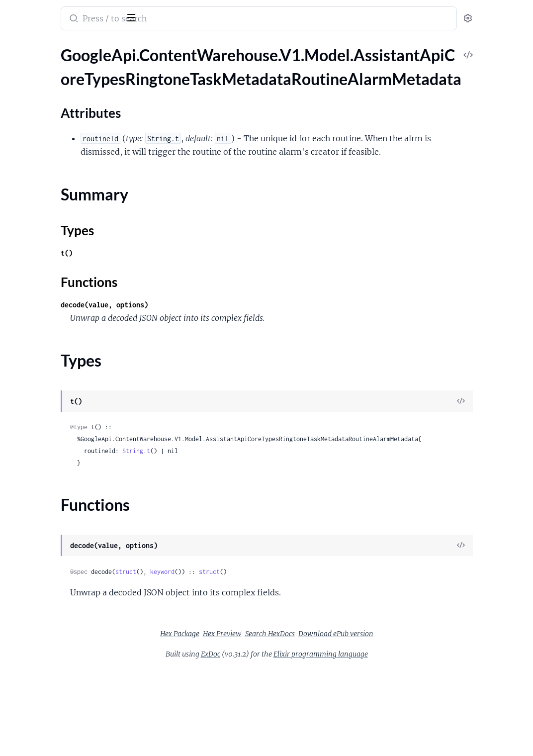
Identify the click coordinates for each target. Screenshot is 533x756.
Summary (33, 115)
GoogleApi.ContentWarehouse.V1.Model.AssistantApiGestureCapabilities (71, 398)
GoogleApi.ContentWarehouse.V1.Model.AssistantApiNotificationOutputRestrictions (71, 694)
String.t (255, 500)
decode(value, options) (223, 342)
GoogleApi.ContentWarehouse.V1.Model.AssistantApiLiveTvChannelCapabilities (71, 559)
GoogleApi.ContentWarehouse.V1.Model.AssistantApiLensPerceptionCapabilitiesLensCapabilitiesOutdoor (71, 506)
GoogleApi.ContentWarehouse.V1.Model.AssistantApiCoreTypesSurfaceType (71, 183)
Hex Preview (297, 683)
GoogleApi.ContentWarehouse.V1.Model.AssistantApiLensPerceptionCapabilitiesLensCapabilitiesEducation (71, 492)
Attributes (41, 99)
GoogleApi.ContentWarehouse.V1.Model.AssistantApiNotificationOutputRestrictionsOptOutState (71, 707)
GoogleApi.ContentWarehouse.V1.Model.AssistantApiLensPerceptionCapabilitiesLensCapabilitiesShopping (71, 519)
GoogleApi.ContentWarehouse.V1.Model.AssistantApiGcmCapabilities (71, 385)
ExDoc (285, 703)
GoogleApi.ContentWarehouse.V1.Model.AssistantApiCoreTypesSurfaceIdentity (71, 170)
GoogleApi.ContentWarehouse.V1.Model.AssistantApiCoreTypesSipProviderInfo (71, 156)
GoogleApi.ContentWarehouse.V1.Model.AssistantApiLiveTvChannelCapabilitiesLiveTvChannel (71, 586)
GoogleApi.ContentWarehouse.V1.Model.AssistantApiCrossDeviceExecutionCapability (71, 237)
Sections (31, 84)
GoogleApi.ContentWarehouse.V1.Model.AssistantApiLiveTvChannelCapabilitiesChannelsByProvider (71, 573)
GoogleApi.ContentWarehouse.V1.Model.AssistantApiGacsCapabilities (71, 371)
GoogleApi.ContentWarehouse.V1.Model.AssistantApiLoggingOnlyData (71, 626)
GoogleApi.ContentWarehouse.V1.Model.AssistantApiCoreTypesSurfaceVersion (71, 197)
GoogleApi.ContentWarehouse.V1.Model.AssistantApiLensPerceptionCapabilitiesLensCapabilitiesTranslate (71, 546)
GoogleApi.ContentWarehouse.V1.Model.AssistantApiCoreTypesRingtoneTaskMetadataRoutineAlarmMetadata (71, 66)
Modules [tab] (56, 47)
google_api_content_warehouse (76, 12)
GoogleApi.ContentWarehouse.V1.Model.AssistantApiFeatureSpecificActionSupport (71, 331)
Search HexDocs (345, 683)
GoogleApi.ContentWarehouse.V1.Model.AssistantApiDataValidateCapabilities (71, 250)
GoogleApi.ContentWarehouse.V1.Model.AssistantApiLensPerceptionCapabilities (71, 452)
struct (244, 621)
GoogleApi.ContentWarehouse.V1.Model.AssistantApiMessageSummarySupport (71, 667)
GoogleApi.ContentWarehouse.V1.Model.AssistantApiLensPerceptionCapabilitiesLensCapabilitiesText (71, 532)
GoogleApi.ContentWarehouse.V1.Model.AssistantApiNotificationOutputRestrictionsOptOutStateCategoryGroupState (71, 720)
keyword (281, 621)
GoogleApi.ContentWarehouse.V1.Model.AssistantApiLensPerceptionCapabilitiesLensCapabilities (71, 465)
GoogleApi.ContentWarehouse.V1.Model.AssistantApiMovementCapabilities (71, 680)
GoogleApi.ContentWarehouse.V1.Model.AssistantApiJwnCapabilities (71, 438)
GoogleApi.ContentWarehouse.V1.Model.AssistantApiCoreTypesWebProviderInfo (71, 210)
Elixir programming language (395, 703)
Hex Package (254, 683)
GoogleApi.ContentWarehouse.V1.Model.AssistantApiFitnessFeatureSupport (71, 344)
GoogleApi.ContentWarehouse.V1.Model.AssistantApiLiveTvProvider (71, 600)
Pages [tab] (18, 47)
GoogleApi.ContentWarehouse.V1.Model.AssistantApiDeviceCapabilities (71, 304)
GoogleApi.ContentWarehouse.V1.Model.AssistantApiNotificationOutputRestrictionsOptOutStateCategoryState (71, 734)
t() (185, 290)
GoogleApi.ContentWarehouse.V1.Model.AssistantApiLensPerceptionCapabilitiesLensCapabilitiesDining (71, 479)
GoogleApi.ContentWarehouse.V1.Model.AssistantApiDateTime (71, 277)
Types (26, 127)
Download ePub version (410, 683)
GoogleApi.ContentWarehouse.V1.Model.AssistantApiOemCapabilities (71, 747)
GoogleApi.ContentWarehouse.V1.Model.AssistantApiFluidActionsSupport (71, 358)
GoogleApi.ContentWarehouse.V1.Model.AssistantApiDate (71, 264)
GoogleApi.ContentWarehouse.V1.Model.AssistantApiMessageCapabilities (71, 653)
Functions (34, 139)
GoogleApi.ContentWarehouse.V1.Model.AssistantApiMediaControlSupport (71, 640)
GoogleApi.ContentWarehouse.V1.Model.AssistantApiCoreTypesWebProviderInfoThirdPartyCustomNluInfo (71, 224)
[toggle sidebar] (136, 16)
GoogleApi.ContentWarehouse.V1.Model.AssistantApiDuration (71, 318)
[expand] (139, 67)
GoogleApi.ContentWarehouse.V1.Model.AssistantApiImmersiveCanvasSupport (71, 425)
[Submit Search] (191, 19)
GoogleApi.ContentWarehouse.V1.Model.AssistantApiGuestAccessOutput (71, 412)
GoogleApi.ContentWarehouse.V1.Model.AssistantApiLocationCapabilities (71, 613)
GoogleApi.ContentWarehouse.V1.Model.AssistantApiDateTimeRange (71, 291)
